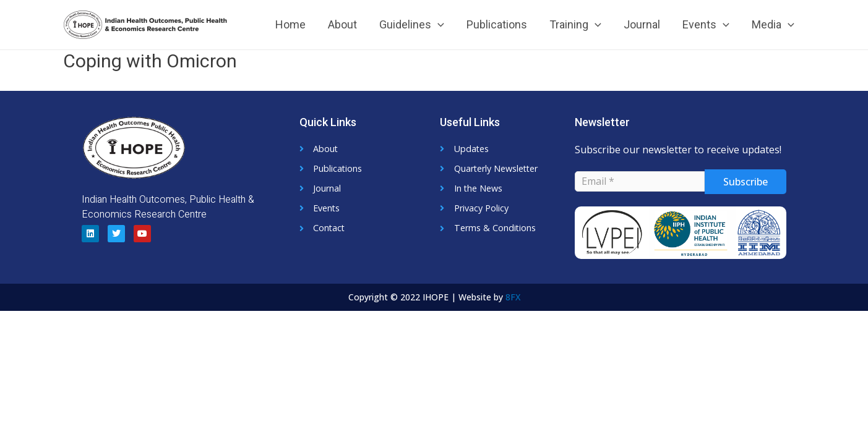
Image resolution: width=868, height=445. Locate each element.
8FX (513, 297)
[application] (438, 25)
